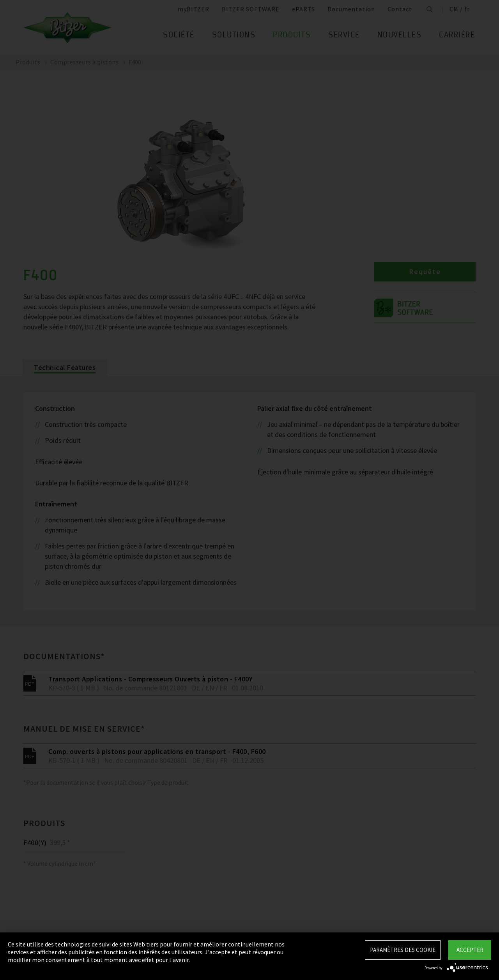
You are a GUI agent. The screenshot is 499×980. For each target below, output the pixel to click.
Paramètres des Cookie (403, 950)
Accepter (470, 950)
